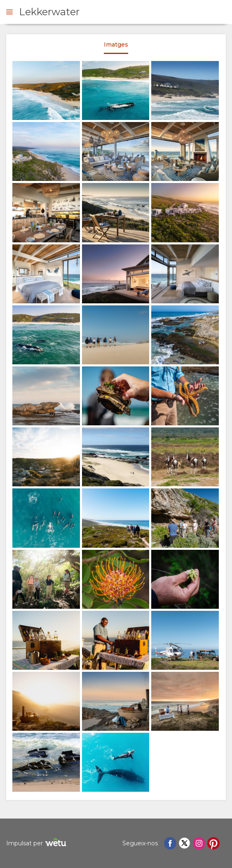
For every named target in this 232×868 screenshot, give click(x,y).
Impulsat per (37, 843)
